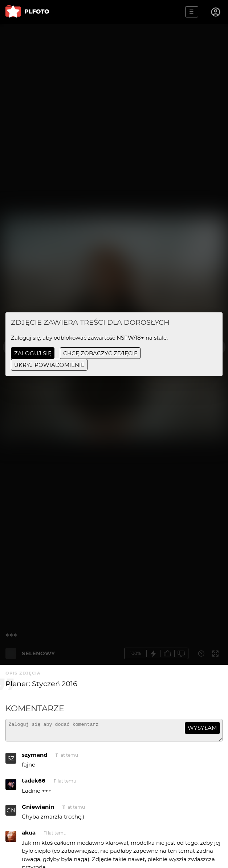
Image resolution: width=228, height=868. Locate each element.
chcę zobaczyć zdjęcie (100, 353)
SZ (11, 762)
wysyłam (202, 728)
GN (11, 814)
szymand (34, 758)
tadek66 (34, 784)
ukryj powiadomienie (49, 365)
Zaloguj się (33, 353)
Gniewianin (38, 810)
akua (29, 836)
